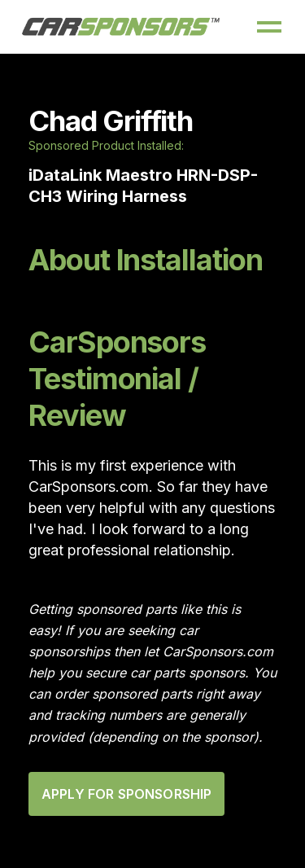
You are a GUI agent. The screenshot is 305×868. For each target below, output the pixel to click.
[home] (121, 27)
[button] (269, 27)
